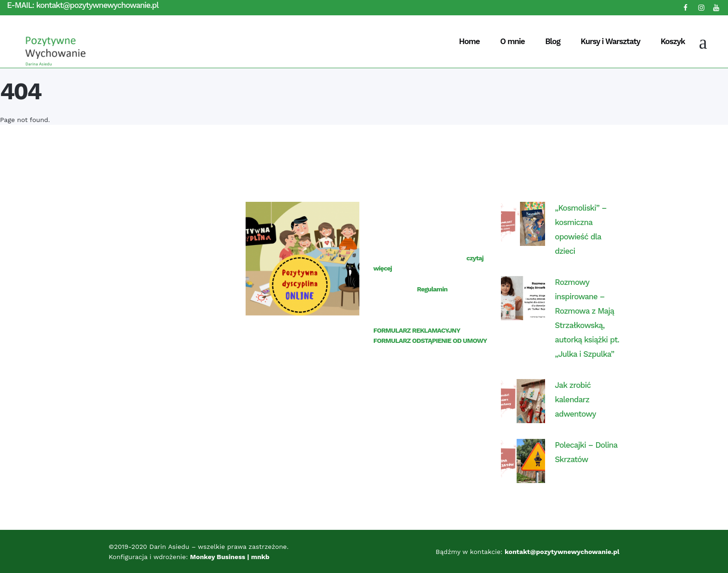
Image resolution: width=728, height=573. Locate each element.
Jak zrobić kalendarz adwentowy (575, 399)
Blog (552, 41)
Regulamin (432, 289)
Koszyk (673, 41)
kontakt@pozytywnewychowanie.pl (97, 5)
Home (470, 41)
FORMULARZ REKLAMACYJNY (417, 330)
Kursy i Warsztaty (610, 41)
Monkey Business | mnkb (231, 557)
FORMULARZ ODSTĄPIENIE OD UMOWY (430, 341)
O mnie (512, 41)
